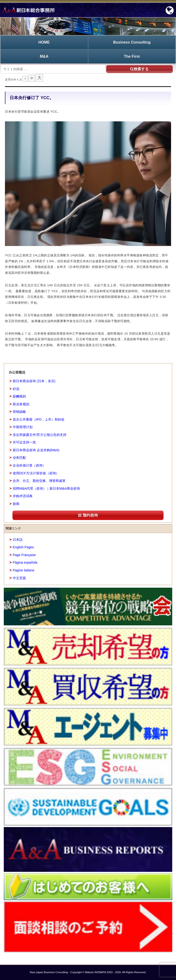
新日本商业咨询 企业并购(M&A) (36, 450)
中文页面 (19, 578)
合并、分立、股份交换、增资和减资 (39, 481)
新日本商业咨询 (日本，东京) (34, 381)
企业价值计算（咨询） (29, 465)
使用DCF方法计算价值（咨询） (36, 473)
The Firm (132, 56)
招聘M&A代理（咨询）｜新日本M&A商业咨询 (46, 488)
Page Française (24, 555)
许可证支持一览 (24, 442)
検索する (139, 69)
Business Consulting (132, 42)
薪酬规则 (19, 396)
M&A (44, 56)
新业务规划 (21, 404)
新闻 (16, 504)
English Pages (23, 547)
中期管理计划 (23, 427)
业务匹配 (19, 458)
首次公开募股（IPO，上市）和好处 (39, 419)
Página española (25, 562)
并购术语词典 (23, 496)
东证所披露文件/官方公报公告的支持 (40, 435)
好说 (16, 389)
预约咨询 (88, 515)
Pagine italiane (24, 570)
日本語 (18, 540)
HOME (44, 42)
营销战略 (19, 412)
